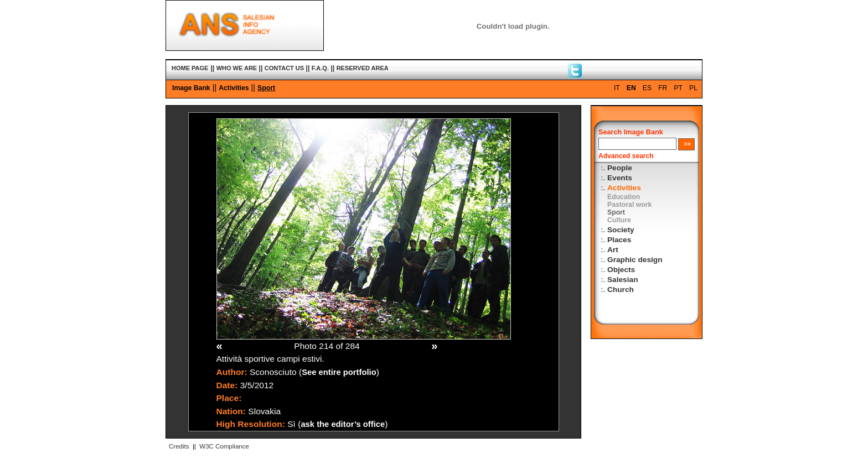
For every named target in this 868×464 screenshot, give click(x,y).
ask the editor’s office (343, 424)
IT (617, 88)
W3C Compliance (224, 446)
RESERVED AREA (363, 68)
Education (624, 197)
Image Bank (191, 88)
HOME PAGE (190, 68)
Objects (621, 270)
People (620, 168)
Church (621, 290)
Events (620, 178)
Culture (619, 220)
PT (678, 88)
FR (663, 88)
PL (693, 88)
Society (621, 230)
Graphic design (635, 260)
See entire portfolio (339, 372)
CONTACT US (284, 68)
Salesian (622, 280)
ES (647, 88)
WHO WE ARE (237, 68)
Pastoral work (629, 205)
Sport (266, 88)
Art (613, 250)
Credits (179, 446)
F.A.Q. (320, 68)
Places (619, 240)
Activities (234, 88)
